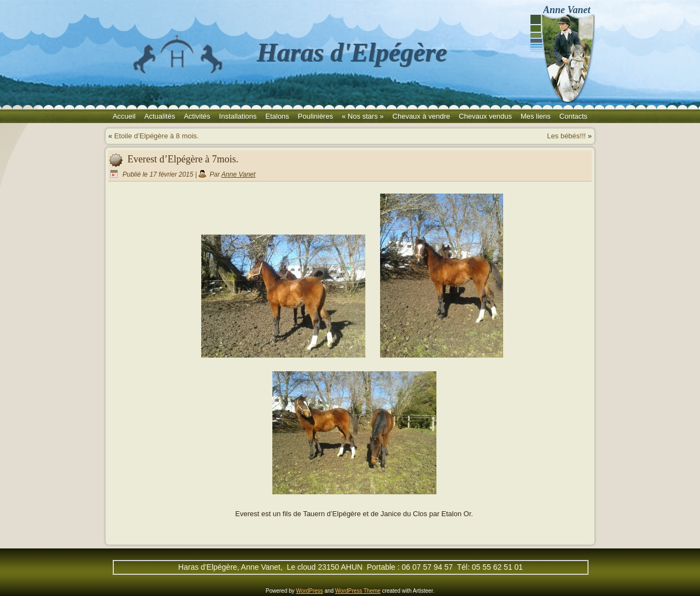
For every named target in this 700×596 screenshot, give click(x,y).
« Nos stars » (363, 116)
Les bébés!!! (566, 136)
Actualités (160, 116)
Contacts (573, 116)
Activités (197, 116)
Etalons (277, 116)
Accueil (124, 116)
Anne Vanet (238, 174)
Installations (238, 116)
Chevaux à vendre (422, 116)
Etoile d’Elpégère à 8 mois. (157, 136)
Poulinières (316, 116)
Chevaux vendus (485, 116)
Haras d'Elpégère (352, 52)
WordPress (309, 591)
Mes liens (536, 116)
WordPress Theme (358, 591)
